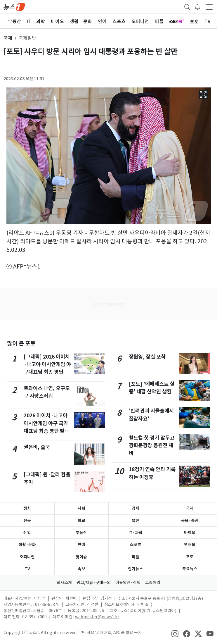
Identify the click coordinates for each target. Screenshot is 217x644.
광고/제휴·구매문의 (94, 583)
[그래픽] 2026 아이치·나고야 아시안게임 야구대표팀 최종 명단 (47, 364)
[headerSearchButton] (187, 6)
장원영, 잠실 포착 (147, 357)
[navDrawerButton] (209, 7)
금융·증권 (190, 521)
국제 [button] (8, 38)
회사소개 (64, 583)
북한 (136, 521)
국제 (190, 508)
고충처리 (153, 583)
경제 (136, 508)
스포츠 (136, 545)
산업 (27, 533)
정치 (27, 508)
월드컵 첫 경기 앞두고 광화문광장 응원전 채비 (152, 445)
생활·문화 (27, 545)
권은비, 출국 (37, 447)
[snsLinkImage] (175, 633)
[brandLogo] (14, 6)
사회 (81, 508)
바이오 (190, 533)
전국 (27, 521)
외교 (81, 521)
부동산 (81, 533)
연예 (81, 545)
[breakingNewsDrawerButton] (197, 6)
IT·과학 (136, 533)
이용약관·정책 (128, 583)
